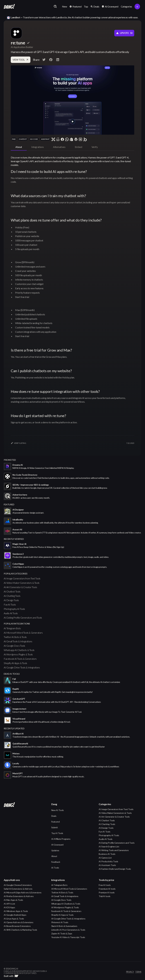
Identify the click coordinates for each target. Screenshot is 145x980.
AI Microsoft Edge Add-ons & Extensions (23, 892)
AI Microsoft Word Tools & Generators (23, 633)
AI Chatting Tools (12, 596)
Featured (56, 822)
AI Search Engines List (109, 846)
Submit (55, 827)
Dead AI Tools (12, 674)
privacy (130, 972)
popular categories (16, 574)
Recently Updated (14, 728)
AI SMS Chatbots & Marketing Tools (20, 930)
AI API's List (9, 904)
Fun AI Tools (10, 604)
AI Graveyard (57, 845)
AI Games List (105, 858)
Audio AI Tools (11, 613)
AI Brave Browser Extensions (17, 926)
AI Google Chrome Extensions (18, 885)
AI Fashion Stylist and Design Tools (115, 869)
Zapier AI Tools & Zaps (62, 933)
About (54, 856)
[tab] (19, 147)
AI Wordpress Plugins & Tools (18, 654)
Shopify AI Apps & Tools (15, 663)
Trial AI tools (104, 896)
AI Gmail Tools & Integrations (18, 641)
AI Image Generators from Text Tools (22, 578)
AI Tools (55, 868)
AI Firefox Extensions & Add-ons (19, 896)
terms (138, 972)
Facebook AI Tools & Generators (20, 659)
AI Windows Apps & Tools (16, 911)
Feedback (56, 862)
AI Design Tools (11, 600)
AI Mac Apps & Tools (13, 900)
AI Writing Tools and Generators (114, 850)
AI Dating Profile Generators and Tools (23, 618)
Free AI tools (105, 885)
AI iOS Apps (9, 907)
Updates (55, 850)
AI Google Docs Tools (14, 646)
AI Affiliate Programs (61, 839)
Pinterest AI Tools (60, 922)
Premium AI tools (107, 892)
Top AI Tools (57, 833)
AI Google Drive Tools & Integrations (22, 667)
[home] (9, 7)
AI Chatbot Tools (12, 591)
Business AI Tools (107, 854)
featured (9, 504)
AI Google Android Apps (15, 915)
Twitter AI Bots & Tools (15, 637)
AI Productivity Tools (108, 861)
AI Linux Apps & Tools (14, 919)
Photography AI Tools (14, 609)
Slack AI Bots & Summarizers (64, 926)
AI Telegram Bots (12, 628)
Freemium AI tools (107, 889)
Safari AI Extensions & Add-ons (18, 889)
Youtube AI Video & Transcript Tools (68, 937)
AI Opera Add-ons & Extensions (18, 922)
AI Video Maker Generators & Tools (22, 583)
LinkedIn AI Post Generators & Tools (68, 930)
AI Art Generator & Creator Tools (20, 587)
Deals (54, 816)
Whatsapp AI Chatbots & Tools (19, 650)
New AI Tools (58, 810)
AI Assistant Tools (107, 865)
